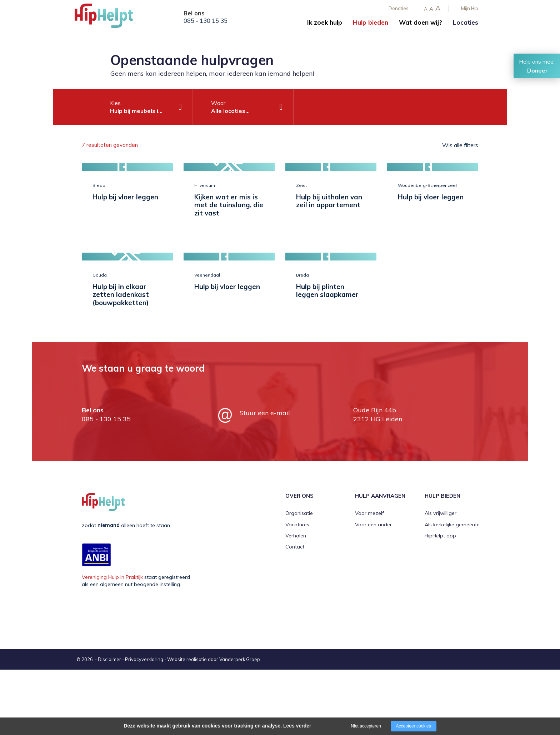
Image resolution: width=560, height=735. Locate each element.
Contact (295, 612)
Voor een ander (373, 590)
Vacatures (297, 590)
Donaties (399, 8)
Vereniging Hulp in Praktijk (112, 642)
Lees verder (297, 726)
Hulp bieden (371, 22)
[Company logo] (110, 18)
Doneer (537, 70)
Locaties (466, 22)
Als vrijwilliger (441, 578)
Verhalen (296, 601)
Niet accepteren (366, 726)
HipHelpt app (440, 601)
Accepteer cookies (414, 726)
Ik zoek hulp (325, 22)
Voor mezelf (369, 578)
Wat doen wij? (421, 22)
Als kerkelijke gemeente (452, 590)
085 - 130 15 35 (206, 21)
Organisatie (299, 578)
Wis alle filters (460, 145)
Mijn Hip (470, 8)
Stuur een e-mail (265, 478)
